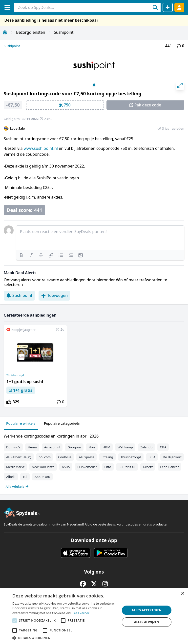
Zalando (146, 447)
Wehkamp (125, 447)
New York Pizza (43, 467)
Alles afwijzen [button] (147, 622)
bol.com (45, 457)
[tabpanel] (94, 460)
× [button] (182, 594)
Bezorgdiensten (31, 32)
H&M (106, 447)
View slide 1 (94, 85)
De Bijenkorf (172, 457)
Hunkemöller (87, 467)
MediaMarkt (15, 467)
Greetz (148, 467)
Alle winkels (17, 487)
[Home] (5, 32)
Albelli (11, 477)
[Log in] (179, 7)
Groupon (74, 447)
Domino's (13, 447)
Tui (25, 477)
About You (42, 477)
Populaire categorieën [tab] (62, 423)
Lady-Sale (17, 128)
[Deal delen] (168, 7)
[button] (65, 638)
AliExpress (86, 457)
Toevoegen (54, 295)
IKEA (152, 457)
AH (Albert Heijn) (19, 457)
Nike (92, 447)
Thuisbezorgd (15, 375)
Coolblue (65, 457)
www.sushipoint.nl (41, 148)
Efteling (107, 457)
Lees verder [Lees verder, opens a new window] (81, 613)
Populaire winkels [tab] (21, 423)
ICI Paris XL (127, 467)
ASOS (66, 467)
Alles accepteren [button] (147, 610)
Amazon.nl (52, 447)
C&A (163, 447)
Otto (108, 467)
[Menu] (7, 7)
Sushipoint (64, 32)
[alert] (94, 616)
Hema (32, 447)
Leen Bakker (169, 467)
